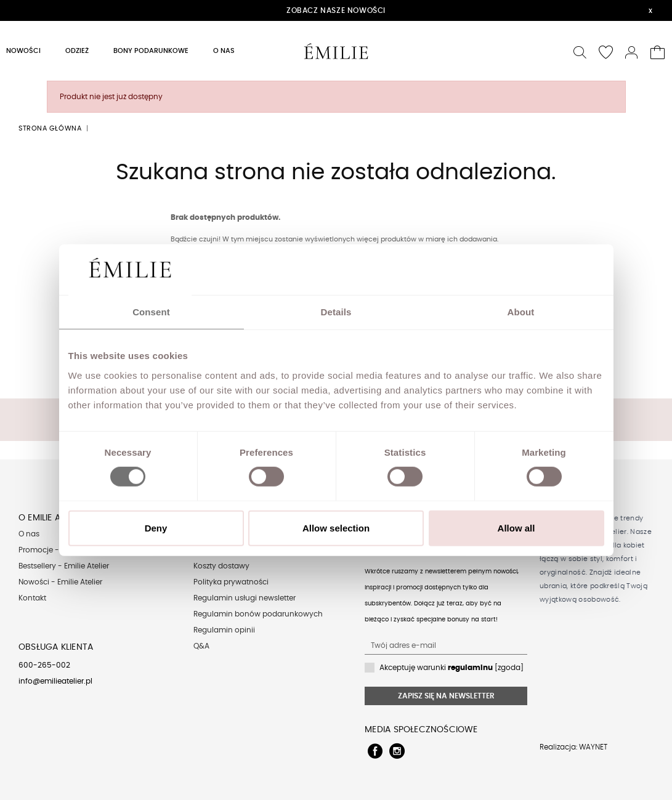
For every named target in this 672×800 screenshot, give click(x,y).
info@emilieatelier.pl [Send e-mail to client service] (55, 681)
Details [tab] (336, 312)
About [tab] (521, 312)
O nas (29, 534)
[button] (581, 51)
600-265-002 (44, 665)
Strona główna (50, 128)
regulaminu (470, 668)
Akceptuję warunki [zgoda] (451, 668)
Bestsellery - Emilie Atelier (64, 566)
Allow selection (336, 528)
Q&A (201, 646)
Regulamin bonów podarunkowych (258, 614)
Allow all (516, 528)
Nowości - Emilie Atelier (60, 582)
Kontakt (32, 598)
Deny (156, 528)
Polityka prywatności (231, 582)
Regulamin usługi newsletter (245, 598)
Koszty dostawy (221, 566)
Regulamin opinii (224, 630)
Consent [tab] (151, 312)
